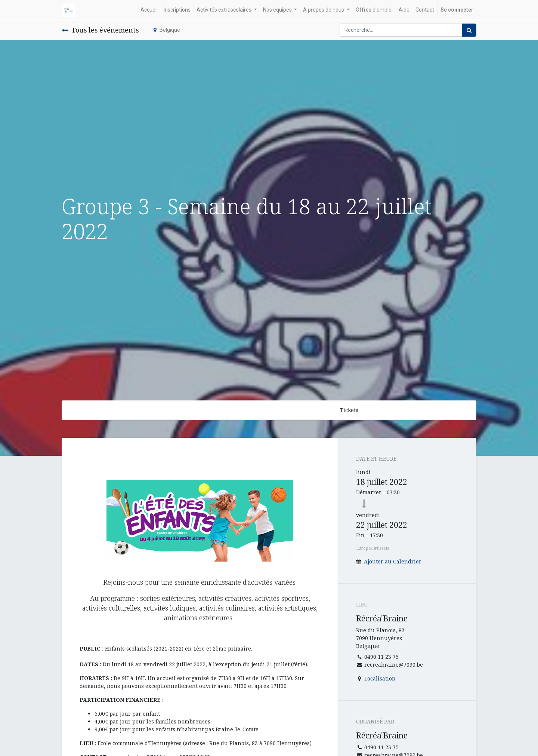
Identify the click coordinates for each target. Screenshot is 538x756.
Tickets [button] (349, 410)
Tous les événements (100, 30)
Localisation (380, 678)
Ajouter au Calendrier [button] (393, 561)
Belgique (167, 30)
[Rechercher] (469, 30)
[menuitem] (149, 10)
